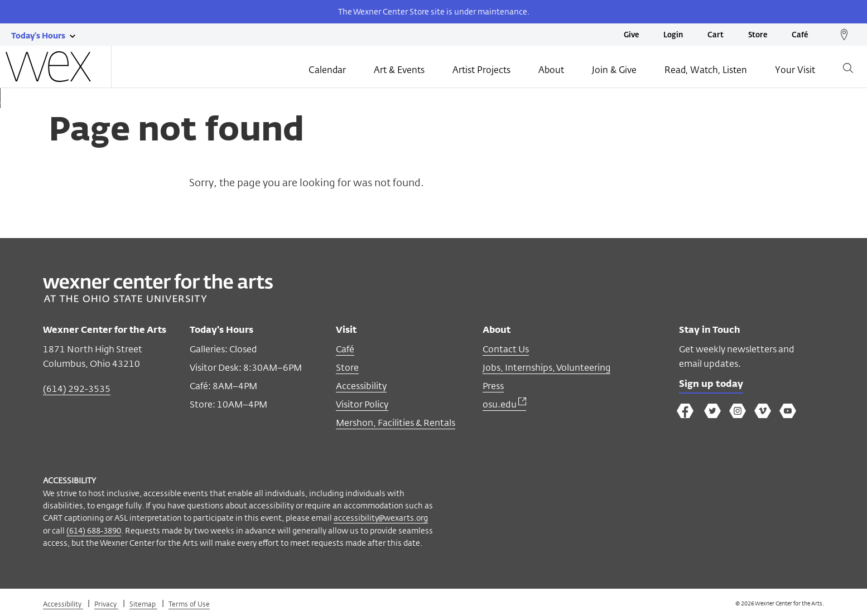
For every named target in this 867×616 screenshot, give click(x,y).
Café (800, 35)
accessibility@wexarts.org (381, 518)
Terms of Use (189, 604)
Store (758, 35)
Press (493, 386)
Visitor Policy (362, 404)
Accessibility (361, 386)
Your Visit (795, 71)
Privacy (106, 604)
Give (631, 35)
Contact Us (506, 349)
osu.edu (504, 404)
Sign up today (714, 385)
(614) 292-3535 (77, 389)
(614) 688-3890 (94, 530)
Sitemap (143, 604)
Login (673, 35)
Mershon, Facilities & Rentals (396, 423)
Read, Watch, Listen (706, 71)
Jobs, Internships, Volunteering (546, 368)
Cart (716, 35)
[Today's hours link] (38, 35)
